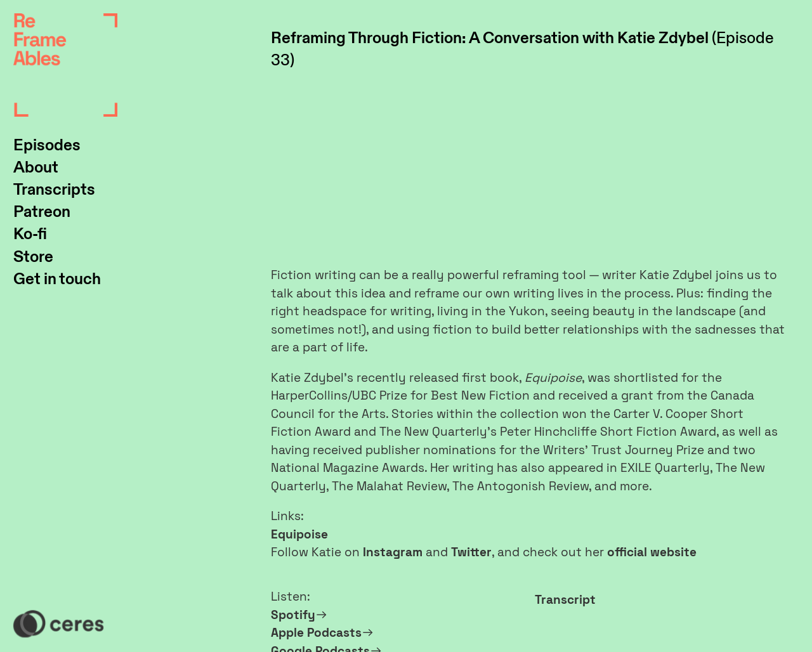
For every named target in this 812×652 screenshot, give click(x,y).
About (36, 168)
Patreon (42, 212)
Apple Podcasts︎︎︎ (323, 633)
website (673, 552)
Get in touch (57, 279)
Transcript (565, 600)
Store (33, 257)
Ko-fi (30, 234)
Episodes (47, 146)
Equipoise (299, 534)
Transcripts (54, 190)
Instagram (393, 552)
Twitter (471, 552)
